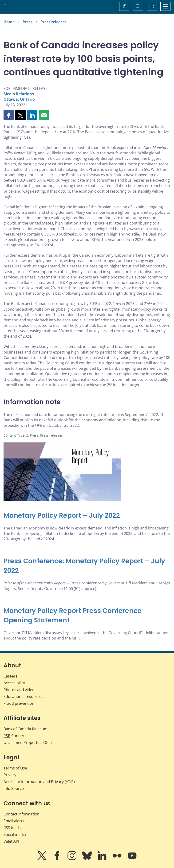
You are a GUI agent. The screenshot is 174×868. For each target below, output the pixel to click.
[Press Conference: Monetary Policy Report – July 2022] (87, 566)
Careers (10, 676)
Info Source (14, 788)
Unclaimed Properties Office (28, 742)
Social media (15, 834)
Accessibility (14, 683)
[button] (9, 115)
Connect (15, 736)
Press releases (53, 22)
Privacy (10, 775)
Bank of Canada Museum (26, 729)
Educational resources (23, 697)
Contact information (22, 814)
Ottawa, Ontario (19, 99)
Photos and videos (20, 690)
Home (9, 22)
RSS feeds (12, 828)
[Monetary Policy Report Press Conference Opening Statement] (87, 616)
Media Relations (19, 94)
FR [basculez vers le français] (152, 6)
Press (28, 22)
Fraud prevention (19, 703)
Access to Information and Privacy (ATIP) (39, 782)
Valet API (11, 841)
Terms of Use (15, 768)
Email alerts (14, 821)
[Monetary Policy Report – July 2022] (87, 516)
